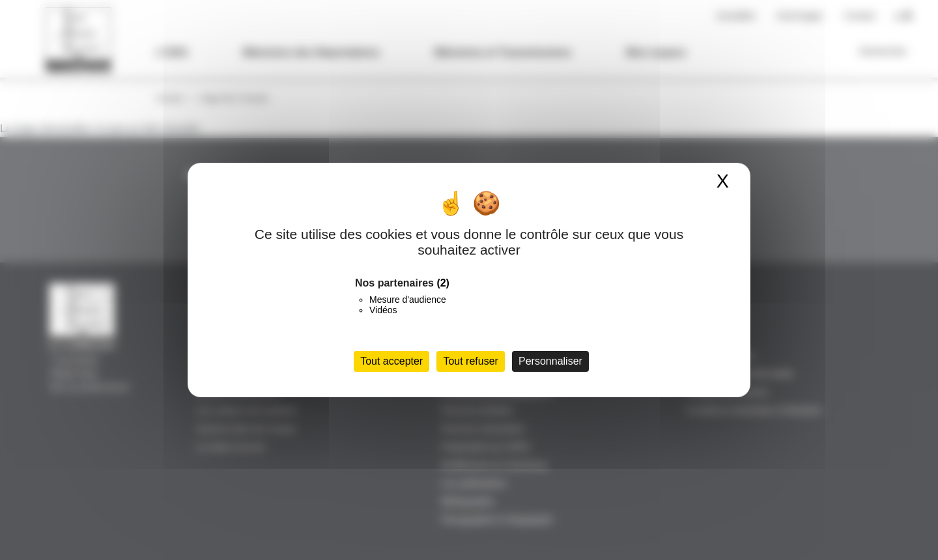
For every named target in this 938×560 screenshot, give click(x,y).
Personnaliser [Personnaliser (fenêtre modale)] (550, 361)
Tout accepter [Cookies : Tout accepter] (391, 361)
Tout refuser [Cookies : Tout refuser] (470, 361)
